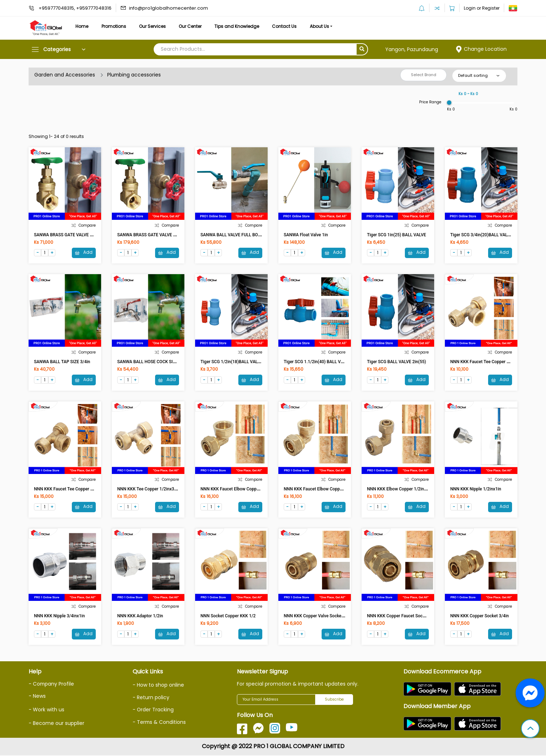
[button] (530, 729)
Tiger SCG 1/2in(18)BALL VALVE (232, 362)
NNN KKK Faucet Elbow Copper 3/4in (236, 489)
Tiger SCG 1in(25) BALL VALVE (396, 235)
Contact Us (289, 26)
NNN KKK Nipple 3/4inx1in (59, 617)
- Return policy (151, 698)
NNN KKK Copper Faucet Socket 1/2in (403, 617)
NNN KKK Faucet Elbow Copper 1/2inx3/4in (325, 489)
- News (37, 697)
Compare (84, 225)
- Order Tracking (153, 710)
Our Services (154, 26)
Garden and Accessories (65, 75)
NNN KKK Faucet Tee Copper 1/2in (483, 362)
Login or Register (482, 8)
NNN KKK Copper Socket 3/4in (480, 617)
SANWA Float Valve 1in (306, 235)
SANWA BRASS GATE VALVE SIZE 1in (70, 235)
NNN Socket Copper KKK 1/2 (228, 617)
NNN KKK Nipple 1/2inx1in (476, 489)
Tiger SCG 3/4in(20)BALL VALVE (481, 235)
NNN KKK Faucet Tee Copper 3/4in (67, 489)
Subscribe (334, 700)
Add (84, 253)
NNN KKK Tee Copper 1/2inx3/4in (150, 489)
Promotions (115, 26)
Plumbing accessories (134, 75)
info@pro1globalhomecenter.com (168, 8)
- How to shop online (158, 686)
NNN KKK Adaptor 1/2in (140, 617)
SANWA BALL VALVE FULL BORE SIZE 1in (240, 235)
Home (82, 26)
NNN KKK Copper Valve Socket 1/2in (319, 617)
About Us (324, 26)
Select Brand (424, 75)
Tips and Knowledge (240, 26)
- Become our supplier (56, 723)
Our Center (193, 26)
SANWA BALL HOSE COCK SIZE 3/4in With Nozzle (165, 362)
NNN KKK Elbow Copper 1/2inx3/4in (401, 489)
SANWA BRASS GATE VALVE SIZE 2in (153, 235)
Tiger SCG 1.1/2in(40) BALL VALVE (317, 362)
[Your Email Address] (276, 700)
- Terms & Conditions (160, 722)
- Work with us (46, 710)
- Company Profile (52, 685)
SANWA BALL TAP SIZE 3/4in (62, 362)
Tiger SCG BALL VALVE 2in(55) (396, 362)
